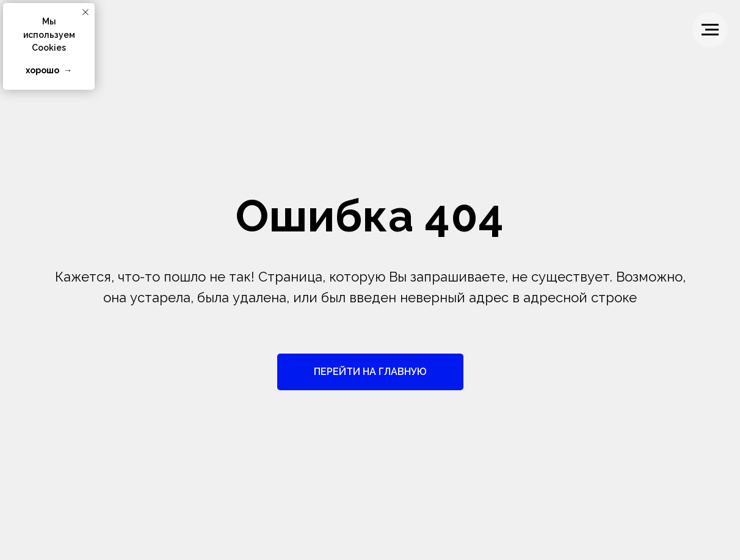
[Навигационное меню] (710, 30)
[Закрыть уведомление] (85, 12)
